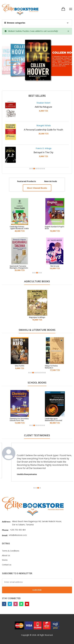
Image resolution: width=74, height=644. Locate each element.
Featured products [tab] (27, 181)
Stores (5, 560)
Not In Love (55, 266)
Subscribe (37, 590)
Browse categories (15, 23)
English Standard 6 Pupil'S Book (55, 228)
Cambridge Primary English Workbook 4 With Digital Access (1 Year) (19, 228)
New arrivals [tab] (51, 181)
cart (45, 31)
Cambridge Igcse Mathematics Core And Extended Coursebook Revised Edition (53, 420)
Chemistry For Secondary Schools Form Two (19, 420)
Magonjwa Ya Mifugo (37, 317)
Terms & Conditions (11, 551)
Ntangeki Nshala (44, 125)
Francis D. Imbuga (44, 148)
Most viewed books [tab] (37, 188)
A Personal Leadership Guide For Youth (43, 130)
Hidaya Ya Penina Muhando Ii (51, 367)
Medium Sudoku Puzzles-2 (19, 31)
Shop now (13, 63)
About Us (6, 555)
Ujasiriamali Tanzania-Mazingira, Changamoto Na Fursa (19, 267)
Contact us (7, 565)
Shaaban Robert (43, 103)
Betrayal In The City (43, 152)
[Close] (68, 31)
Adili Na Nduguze (43, 107)
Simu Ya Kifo (20, 366)
